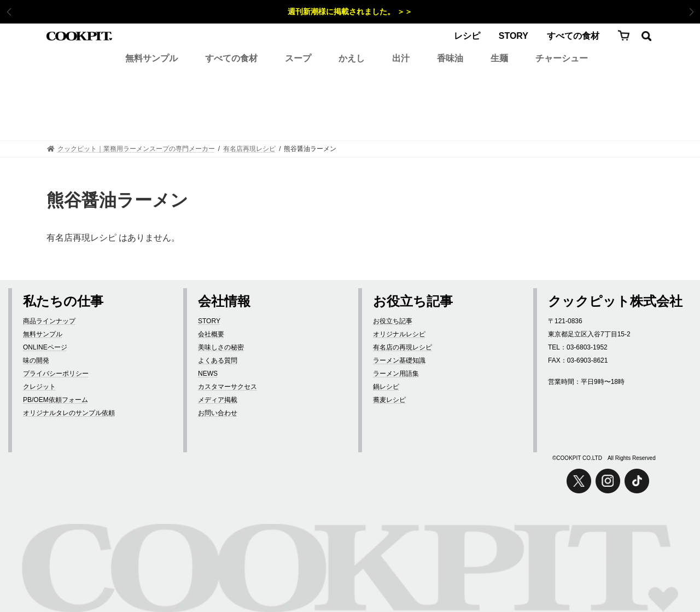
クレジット (39, 387)
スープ (298, 58)
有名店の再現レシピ (402, 347)
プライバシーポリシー (56, 374)
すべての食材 (573, 36)
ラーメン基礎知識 (399, 360)
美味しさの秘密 (221, 347)
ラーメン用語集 (396, 374)
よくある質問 (218, 360)
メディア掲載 (218, 400)
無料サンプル (151, 58)
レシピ (467, 36)
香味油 (450, 58)
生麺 (499, 58)
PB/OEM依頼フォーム (56, 400)
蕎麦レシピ (389, 400)
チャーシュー (562, 58)
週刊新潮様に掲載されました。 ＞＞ (350, 11)
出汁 (401, 58)
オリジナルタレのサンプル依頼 (69, 413)
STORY (514, 36)
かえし (352, 58)
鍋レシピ (386, 387)
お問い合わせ (218, 413)
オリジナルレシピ (399, 334)
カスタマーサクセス (227, 387)
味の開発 (36, 360)
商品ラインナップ (49, 321)
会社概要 (211, 334)
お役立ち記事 (393, 321)
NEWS (208, 374)
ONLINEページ (45, 347)
